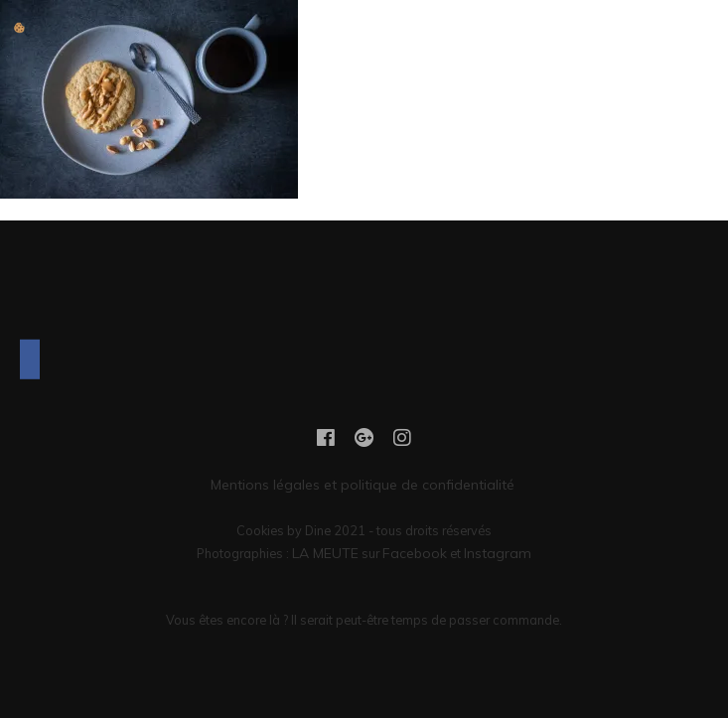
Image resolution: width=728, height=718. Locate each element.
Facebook (415, 553)
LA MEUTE (325, 553)
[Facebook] (30, 359)
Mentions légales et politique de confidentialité (364, 485)
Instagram (498, 553)
